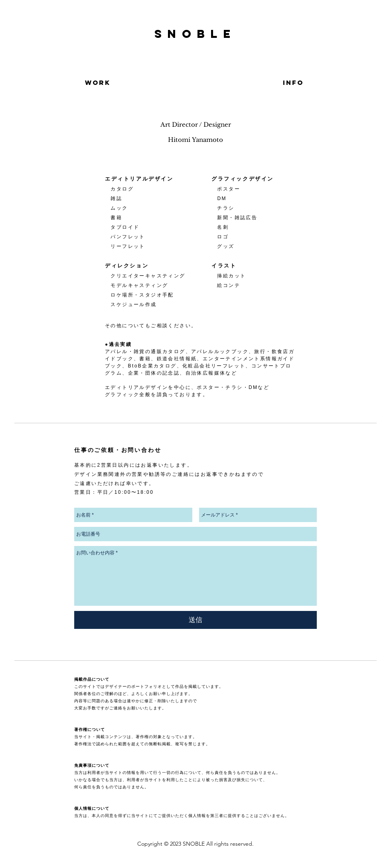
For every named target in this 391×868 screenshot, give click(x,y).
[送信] (195, 620)
